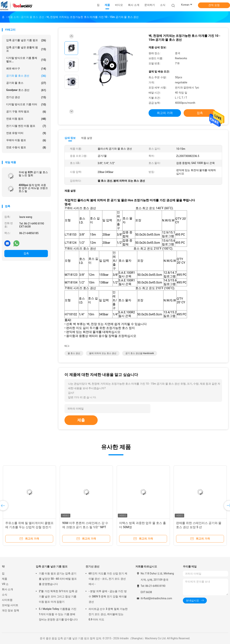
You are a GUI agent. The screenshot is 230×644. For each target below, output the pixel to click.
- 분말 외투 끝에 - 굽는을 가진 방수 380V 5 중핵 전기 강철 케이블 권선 (108, 596)
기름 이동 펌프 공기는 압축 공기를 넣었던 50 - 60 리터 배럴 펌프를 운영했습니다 (58, 579)
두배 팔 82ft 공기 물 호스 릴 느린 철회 (33, 174)
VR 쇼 (5, 584)
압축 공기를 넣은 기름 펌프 (26, 40)
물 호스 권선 (74, 353)
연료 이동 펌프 (26, 119)
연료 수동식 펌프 (26, 148)
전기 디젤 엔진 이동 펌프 (26, 126)
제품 (5, 579)
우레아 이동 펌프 (26, 140)
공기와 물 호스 (26, 83)
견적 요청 (214, 5)
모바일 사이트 (10, 605)
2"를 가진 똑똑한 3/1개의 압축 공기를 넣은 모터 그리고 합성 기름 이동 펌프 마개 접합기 (58, 596)
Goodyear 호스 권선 (26, 90)
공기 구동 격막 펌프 (26, 112)
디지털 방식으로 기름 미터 (26, 105)
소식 (5, 595)
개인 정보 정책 (10, 610)
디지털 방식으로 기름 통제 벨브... (26, 60)
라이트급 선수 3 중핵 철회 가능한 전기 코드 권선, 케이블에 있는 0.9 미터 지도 (108, 614)
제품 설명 (87, 138)
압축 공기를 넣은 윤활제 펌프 (26, 49)
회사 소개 (7, 589)
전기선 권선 (26, 97)
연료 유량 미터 (26, 133)
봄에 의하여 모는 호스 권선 (103, 353)
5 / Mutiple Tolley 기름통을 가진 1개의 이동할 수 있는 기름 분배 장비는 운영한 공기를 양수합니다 (58, 614)
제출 (81, 420)
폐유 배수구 (26, 69)
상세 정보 (70, 138)
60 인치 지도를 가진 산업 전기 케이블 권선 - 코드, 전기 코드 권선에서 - (108, 579)
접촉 (26, 253)
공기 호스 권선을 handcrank (140, 353)
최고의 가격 (165, 113)
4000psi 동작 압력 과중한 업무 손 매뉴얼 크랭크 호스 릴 (33, 188)
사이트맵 (7, 600)
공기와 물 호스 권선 (26, 76)
